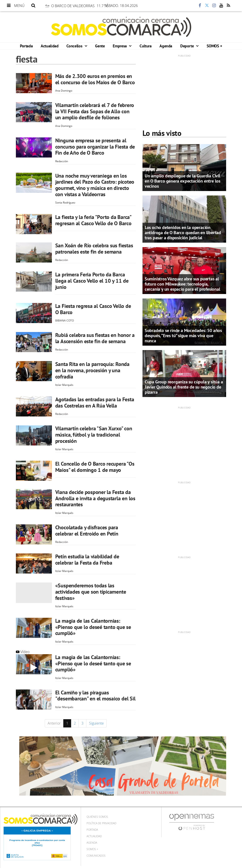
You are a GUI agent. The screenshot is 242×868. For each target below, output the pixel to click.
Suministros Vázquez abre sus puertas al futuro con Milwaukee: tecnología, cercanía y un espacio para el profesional (183, 284)
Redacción (62, 161)
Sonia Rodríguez (65, 203)
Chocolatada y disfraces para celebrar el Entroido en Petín (87, 531)
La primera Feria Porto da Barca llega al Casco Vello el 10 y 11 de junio (92, 281)
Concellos (75, 46)
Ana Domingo (64, 91)
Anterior (54, 723)
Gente (100, 46)
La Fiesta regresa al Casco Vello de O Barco (93, 309)
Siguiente (96, 723)
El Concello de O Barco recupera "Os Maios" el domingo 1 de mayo (95, 467)
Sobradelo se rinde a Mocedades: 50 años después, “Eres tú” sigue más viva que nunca (183, 336)
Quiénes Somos (97, 817)
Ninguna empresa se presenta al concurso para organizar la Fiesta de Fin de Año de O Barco (95, 147)
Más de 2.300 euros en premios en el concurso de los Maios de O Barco (95, 79)
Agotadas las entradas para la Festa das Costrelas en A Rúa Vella (95, 402)
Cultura (145, 46)
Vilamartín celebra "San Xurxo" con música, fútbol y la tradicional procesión (94, 435)
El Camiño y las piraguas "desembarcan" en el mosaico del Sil (95, 696)
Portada (26, 46)
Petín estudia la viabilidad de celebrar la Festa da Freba (87, 560)
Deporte (188, 46)
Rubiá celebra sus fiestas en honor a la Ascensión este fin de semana (95, 338)
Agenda (166, 46)
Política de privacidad (101, 823)
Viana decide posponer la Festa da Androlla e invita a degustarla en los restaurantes (95, 498)
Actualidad (50, 46)
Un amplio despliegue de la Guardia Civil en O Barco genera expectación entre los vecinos (183, 181)
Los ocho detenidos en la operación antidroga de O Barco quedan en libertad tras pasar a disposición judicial (183, 233)
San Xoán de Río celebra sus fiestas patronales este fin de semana (94, 249)
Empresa (120, 46)
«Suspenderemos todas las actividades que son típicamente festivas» (91, 592)
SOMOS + (214, 46)
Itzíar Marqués (64, 385)
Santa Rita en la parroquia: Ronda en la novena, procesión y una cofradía (92, 370)
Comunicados (96, 856)
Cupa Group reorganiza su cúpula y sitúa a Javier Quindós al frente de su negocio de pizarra (184, 387)
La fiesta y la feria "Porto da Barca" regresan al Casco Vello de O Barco (93, 220)
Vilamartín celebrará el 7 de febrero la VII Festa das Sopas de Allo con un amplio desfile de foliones (95, 111)
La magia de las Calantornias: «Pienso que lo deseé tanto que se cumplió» (93, 627)
